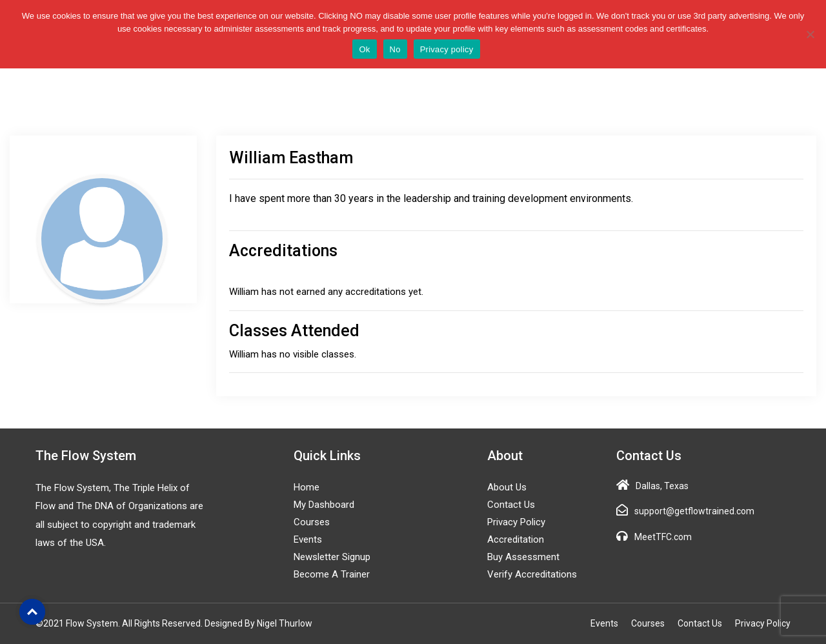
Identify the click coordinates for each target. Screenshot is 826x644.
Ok (364, 49)
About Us (507, 487)
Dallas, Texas (662, 486)
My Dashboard (324, 505)
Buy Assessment (523, 557)
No (395, 49)
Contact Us (511, 505)
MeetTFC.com (663, 537)
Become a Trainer (332, 574)
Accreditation (516, 539)
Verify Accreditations (532, 574)
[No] (810, 34)
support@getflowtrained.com (694, 511)
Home (307, 487)
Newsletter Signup (332, 557)
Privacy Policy (516, 522)
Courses (312, 522)
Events (308, 539)
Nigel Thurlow (285, 623)
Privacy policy (447, 49)
